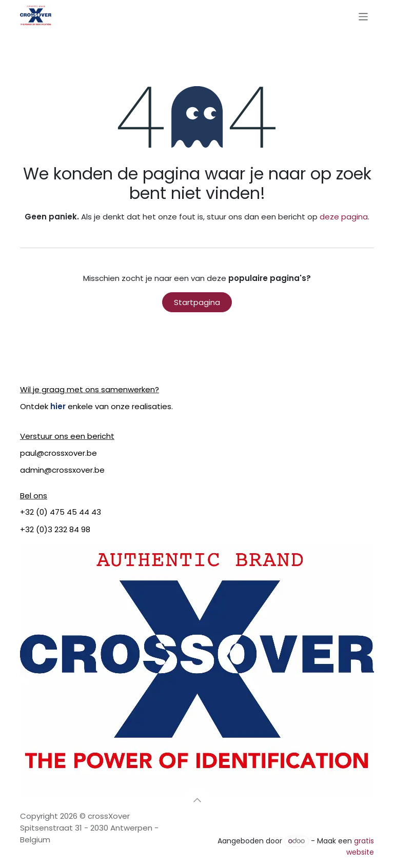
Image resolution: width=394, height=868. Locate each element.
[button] (197, 800)
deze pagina (344, 217)
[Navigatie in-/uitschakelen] (363, 16)
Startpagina (197, 302)
